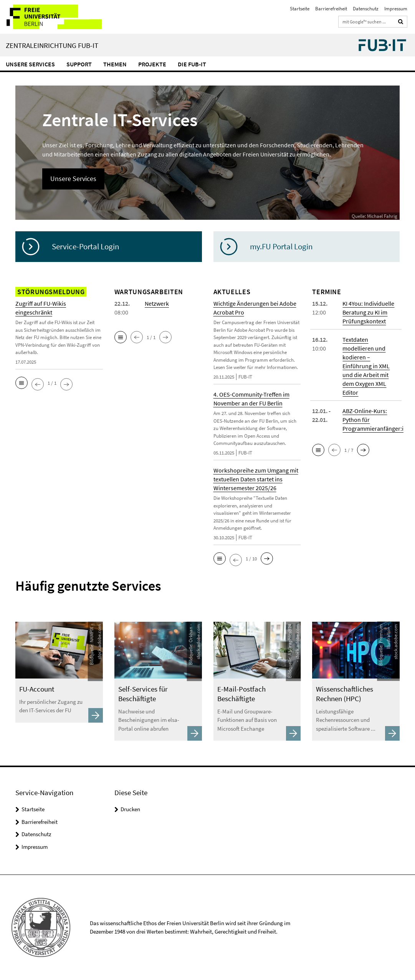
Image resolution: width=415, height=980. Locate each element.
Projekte (152, 64)
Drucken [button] (130, 809)
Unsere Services (30, 64)
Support (79, 64)
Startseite (300, 9)
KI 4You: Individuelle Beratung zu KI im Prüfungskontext (368, 312)
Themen (115, 64)
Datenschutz (366, 9)
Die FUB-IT (192, 64)
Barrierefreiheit (331, 9)
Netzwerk (157, 303)
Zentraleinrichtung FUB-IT (52, 45)
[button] (21, 383)
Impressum (396, 9)
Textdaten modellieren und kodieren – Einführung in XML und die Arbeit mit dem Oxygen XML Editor (366, 366)
